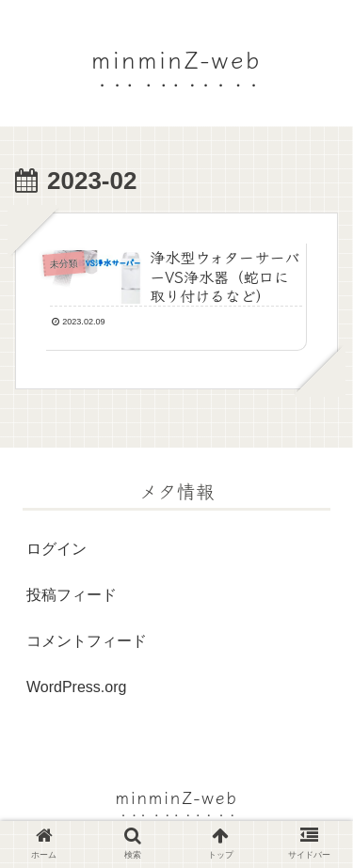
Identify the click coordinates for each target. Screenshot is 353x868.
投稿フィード (72, 595)
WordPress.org (76, 687)
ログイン (56, 549)
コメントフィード (87, 641)
